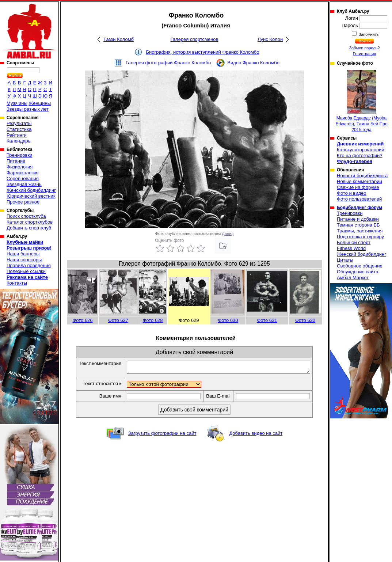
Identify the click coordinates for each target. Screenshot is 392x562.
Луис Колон (270, 39)
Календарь (19, 141)
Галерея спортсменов (195, 39)
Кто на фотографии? (360, 155)
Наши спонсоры (24, 260)
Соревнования (23, 179)
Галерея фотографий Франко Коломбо (168, 63)
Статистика (19, 129)
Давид (228, 233)
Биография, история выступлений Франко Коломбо (202, 52)
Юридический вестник (31, 196)
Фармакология (22, 173)
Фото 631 (267, 320)
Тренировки (19, 155)
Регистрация (364, 54)
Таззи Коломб (119, 39)
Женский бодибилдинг (31, 190)
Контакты (17, 283)
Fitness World (351, 248)
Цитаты (345, 260)
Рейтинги (17, 135)
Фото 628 (153, 320)
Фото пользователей (359, 199)
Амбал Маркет (353, 278)
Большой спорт (354, 242)
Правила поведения (29, 265)
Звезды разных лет (28, 109)
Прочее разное (23, 202)
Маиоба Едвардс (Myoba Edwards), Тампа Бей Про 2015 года (361, 101)
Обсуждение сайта (357, 272)
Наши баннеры (23, 254)
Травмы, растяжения (360, 231)
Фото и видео (352, 193)
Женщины (40, 103)
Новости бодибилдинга (362, 176)
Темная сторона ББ (358, 225)
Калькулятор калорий (361, 150)
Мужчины (17, 103)
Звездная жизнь (24, 184)
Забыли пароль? (365, 48)
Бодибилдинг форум (359, 208)
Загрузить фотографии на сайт (162, 435)
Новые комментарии (359, 181)
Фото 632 (305, 320)
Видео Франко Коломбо (253, 63)
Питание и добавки (358, 219)
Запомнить (368, 34)
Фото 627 (118, 320)
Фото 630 (228, 320)
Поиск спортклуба (26, 216)
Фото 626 (82, 320)
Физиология (20, 167)
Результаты (19, 123)
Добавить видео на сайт (256, 435)
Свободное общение (360, 266)
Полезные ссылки (26, 271)
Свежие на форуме (358, 187)
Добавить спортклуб (29, 228)
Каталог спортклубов (30, 222)
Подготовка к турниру (360, 237)
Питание (16, 161)
